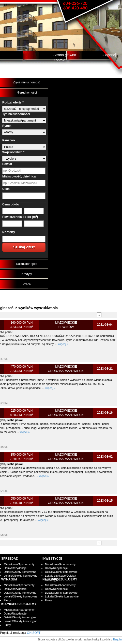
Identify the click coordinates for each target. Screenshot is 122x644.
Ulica (6, 189)
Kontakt (59, 60)
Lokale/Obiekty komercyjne (21, 576)
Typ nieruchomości (16, 114)
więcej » (63, 344)
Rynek (7, 126)
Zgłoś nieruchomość (27, 82)
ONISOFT (34, 633)
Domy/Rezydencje (15, 568)
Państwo (9, 140)
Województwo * (13, 152)
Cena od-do (11, 204)
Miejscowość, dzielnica (19, 176)
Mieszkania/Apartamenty (19, 564)
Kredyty (27, 274)
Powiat (7, 164)
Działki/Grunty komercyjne (20, 572)
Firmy (7, 600)
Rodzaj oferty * (13, 102)
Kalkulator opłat (27, 264)
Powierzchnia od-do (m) (20, 217)
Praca (27, 284)
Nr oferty (9, 232)
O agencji (109, 55)
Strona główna (65, 55)
